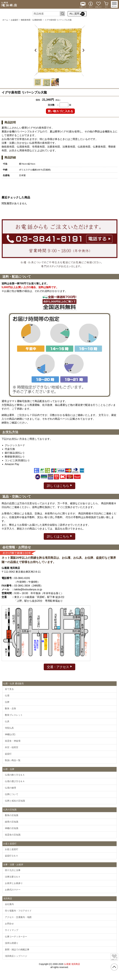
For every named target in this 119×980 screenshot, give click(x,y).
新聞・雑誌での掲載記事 (17, 950)
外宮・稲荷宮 (12, 747)
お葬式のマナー (13, 890)
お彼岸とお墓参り (14, 883)
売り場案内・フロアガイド (18, 911)
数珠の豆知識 (12, 815)
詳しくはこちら (59, 485)
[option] (60, 50)
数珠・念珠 (10, 708)
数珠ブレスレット (14, 715)
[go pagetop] (114, 967)
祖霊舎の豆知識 (13, 835)
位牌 (7, 702)
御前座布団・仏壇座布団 (31, 20)
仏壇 (7, 696)
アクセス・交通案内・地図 (18, 917)
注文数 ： (53, 105)
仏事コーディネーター (16, 937)
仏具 (7, 721)
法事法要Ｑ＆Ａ (13, 877)
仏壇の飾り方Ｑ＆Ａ (15, 775)
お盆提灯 (15, 20)
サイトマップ (12, 930)
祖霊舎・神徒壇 (13, 741)
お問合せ (9, 924)
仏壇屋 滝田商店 (72, 964)
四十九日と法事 (13, 870)
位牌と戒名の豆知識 (15, 801)
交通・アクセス (59, 667)
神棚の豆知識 (12, 828)
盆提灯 (8, 754)
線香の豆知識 (12, 822)
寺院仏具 (9, 728)
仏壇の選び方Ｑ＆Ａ (15, 781)
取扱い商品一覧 (13, 760)
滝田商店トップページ (16, 956)
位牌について (12, 794)
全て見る (9, 689)
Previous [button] (36, 50)
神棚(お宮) (10, 734)
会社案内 (9, 904)
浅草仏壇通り (12, 943)
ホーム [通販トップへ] (5, 20)
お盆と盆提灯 (12, 849)
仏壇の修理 (10, 788)
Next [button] (83, 50)
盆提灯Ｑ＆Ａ (11, 856)
